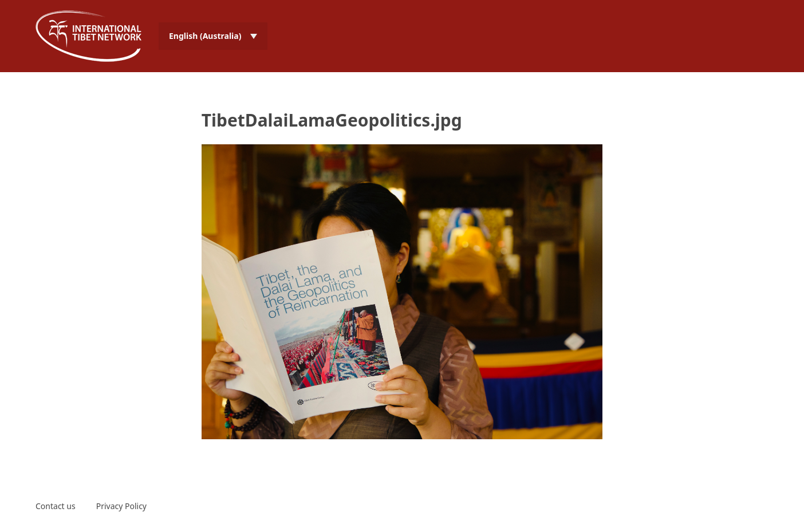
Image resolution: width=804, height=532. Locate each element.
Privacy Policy (121, 506)
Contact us (56, 506)
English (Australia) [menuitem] (205, 36)
